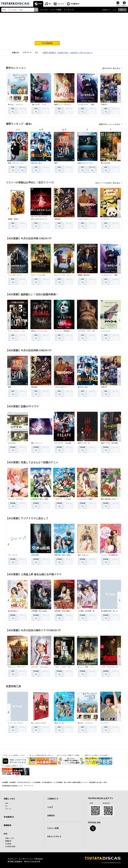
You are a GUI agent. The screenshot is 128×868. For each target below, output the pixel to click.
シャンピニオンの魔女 (85, 499)
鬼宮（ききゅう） (84, 555)
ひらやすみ (12, 443)
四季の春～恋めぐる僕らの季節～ (66, 555)
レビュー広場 (53, 828)
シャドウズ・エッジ (15, 275)
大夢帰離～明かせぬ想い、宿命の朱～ (44, 611)
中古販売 (8, 844)
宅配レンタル (10, 838)
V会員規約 (12, 782)
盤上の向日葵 (105, 163)
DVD (40, 4)
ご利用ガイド (106, 10)
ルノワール (105, 723)
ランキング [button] (69, 10)
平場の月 (104, 104)
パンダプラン (105, 219)
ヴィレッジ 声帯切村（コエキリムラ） (68, 331)
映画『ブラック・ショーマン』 (18, 163)
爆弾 (56, 163)
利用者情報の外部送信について (12, 786)
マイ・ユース (12, 555)
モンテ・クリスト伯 (38, 275)
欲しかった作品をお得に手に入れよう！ (42, 755)
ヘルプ (114, 10)
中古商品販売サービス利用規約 (52, 782)
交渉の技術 (35, 555)
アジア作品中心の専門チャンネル (12, 766)
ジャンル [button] (43, 10)
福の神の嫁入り (13, 611)
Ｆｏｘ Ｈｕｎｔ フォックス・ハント (21, 331)
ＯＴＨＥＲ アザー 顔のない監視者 (90, 331)
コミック (61, 4)
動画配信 (7, 825)
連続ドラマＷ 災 (84, 443)
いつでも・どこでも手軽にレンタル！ (14, 755)
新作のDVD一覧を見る (111, 68)
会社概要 (5, 782)
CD (50, 4)
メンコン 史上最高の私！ (110, 555)
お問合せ (51, 815)
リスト (118, 5)
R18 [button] (121, 10)
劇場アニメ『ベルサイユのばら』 (66, 104)
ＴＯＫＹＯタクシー (84, 219)
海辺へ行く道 (59, 723)
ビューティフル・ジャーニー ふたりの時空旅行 (71, 275)
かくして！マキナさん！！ (17, 499)
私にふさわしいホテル (39, 723)
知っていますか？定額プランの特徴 (68, 755)
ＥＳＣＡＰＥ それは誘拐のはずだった (68, 443)
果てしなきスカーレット (39, 219)
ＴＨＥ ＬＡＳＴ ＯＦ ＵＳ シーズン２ (69, 667)
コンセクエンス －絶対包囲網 (88, 104)
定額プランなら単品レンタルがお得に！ (97, 755)
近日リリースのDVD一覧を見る (108, 183)
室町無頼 (57, 219)
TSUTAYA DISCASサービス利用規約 (29, 782)
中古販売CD (75, 4)
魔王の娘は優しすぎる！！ (110, 499)
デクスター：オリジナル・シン (42, 667)
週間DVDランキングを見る (110, 124)
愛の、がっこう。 (37, 443)
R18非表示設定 (10, 846)
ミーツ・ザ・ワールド (15, 723)
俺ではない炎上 (36, 163)
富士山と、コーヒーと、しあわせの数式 (21, 104)
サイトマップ (28, 786)
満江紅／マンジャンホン (39, 331)
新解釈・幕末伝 (13, 219)
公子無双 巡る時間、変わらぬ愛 (89, 611)
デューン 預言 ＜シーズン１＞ (89, 667)
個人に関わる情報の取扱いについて (76, 782)
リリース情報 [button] (55, 10)
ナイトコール (105, 331)
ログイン (124, 5)
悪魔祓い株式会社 (84, 275)
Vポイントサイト (54, 836)
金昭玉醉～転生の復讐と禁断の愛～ (66, 611)
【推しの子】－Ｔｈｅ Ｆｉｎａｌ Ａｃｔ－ (47, 104)
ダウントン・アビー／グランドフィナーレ (22, 667)
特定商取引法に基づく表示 (98, 782)
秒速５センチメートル (85, 163)
